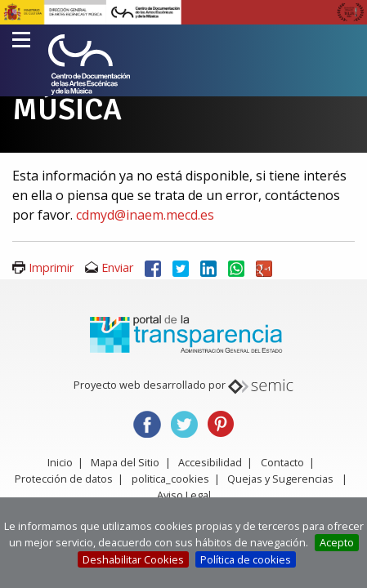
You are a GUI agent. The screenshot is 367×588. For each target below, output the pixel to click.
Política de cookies (246, 559)
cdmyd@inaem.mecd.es (145, 215)
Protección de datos (64, 479)
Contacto (282, 462)
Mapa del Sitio (125, 462)
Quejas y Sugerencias (280, 479)
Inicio (60, 462)
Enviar (117, 267)
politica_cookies (170, 479)
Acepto (337, 542)
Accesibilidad (210, 462)
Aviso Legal (184, 495)
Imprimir (51, 267)
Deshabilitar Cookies (133, 559)
